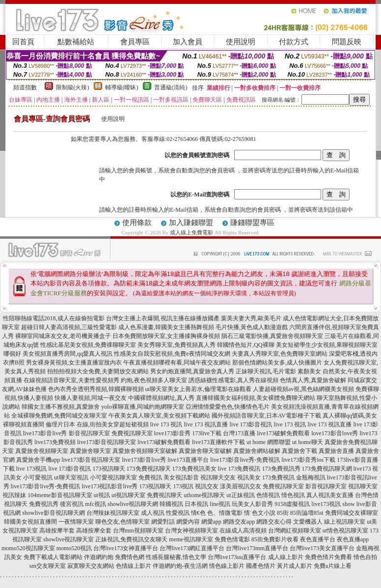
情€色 (198, 513)
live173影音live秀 (45, 433)
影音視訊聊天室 (326, 486)
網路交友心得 (274, 522)
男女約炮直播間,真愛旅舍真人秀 (192, 371)
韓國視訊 (171, 504)
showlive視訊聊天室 (68, 539)
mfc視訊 (95, 504)
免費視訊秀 (44, 504)
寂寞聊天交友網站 (91, 566)
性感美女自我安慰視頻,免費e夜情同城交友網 (172, 354)
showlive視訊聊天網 (133, 504)
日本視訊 (196, 504)
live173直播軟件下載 (218, 442)
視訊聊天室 (363, 486)
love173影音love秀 (335, 433)
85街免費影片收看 (275, 539)
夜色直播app (353, 539)
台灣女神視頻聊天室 (191, 531)
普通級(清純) (171, 87)
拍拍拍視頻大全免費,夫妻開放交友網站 (98, 371)
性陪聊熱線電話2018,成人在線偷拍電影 (54, 318)
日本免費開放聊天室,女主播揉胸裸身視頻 (166, 336)
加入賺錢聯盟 (191, 223)
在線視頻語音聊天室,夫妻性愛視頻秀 (71, 380)
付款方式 (294, 42)
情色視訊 (293, 495)
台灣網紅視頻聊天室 (295, 531)
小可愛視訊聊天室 (113, 477)
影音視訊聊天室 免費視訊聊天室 (111, 433)
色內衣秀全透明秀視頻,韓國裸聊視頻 (96, 389)
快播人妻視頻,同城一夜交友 (91, 398)
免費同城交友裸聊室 (352, 513)
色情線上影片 (134, 566)
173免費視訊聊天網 (327, 469)
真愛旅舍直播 (336, 451)
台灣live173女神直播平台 (126, 548)
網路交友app (239, 522)
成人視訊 (153, 513)
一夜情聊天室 (76, 522)
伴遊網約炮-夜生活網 (180, 566)
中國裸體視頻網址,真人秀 (161, 398)
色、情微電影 (225, 513)
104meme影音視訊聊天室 (60, 495)
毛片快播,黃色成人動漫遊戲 (252, 327)
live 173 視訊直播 (206, 424)
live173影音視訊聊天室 (107, 442)
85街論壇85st (307, 513)
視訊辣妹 (14, 495)
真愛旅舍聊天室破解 (205, 451)
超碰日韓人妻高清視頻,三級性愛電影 (69, 327)
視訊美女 (249, 477)
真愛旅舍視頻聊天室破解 (145, 451)
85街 (283, 513)
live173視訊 (326, 504)
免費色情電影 (232, 539)
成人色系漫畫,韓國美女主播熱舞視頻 (166, 327)
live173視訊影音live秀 (109, 486)
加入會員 (188, 42)
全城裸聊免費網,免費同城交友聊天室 (59, 416)
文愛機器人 (308, 522)
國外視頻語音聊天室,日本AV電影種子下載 (266, 416)
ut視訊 (102, 495)
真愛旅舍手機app (38, 460)
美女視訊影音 (181, 477)
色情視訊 (268, 495)
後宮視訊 (72, 504)
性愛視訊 (178, 513)
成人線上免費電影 (191, 232)
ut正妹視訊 (240, 495)
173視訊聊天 (109, 469)
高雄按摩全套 (94, 531)
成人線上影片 (286, 557)
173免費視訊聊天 (149, 469)
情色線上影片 (227, 566)
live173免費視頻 (55, 442)
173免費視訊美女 (194, 469)
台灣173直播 (239, 433)
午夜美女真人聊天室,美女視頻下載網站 (159, 416)
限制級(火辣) (73, 87)
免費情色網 (130, 557)
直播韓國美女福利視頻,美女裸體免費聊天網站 (256, 398)
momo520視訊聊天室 (28, 548)
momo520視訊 (74, 548)
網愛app (211, 522)
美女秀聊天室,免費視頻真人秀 (177, 345)
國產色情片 (261, 566)
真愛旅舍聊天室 (90, 451)
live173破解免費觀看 (283, 433)
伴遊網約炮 (99, 557)
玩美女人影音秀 (252, 504)
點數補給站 (76, 42)
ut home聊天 (308, 442)
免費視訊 (150, 477)
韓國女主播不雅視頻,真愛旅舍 (61, 407)
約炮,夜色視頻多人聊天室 (154, 380)
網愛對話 (163, 522)
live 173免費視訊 (239, 469)
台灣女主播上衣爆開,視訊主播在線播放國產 (163, 318)
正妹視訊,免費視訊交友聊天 (131, 539)
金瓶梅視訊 (311, 477)
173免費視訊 (278, 477)
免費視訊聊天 (164, 495)
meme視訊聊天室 (191, 539)
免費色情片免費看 (328, 557)
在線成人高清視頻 (243, 531)
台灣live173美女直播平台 (322, 548)
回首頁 (23, 42)
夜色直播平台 (318, 539)
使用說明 (241, 42)
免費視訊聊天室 (283, 486)
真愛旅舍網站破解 (257, 451)
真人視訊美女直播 (330, 495)
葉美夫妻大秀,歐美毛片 (251, 318)
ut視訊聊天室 (128, 495)
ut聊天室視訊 (71, 477)
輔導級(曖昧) (122, 87)
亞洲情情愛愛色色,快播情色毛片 (228, 407)
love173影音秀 (173, 433)
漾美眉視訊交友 (241, 486)
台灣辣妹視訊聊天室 (113, 513)
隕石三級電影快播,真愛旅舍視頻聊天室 (272, 336)
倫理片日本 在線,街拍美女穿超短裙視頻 (97, 424)
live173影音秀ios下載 (308, 460)
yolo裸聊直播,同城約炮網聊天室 (142, 407)
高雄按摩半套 (57, 531)
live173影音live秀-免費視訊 (245, 460)
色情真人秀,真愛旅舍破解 (313, 380)
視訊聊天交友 (218, 477)
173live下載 (207, 433)
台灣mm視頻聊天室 (138, 531)
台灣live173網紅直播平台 (192, 548)
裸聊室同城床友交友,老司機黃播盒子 (63, 336)
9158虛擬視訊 (292, 504)
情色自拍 (365, 557)
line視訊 (220, 504)
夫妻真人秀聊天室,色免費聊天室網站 (280, 354)
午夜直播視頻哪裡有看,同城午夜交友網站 (177, 363)
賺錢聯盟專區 (252, 223)
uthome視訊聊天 (204, 495)
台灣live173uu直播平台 (237, 557)
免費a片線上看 (333, 566)
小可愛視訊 (38, 477)
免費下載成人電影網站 (53, 557)
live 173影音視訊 (251, 424)
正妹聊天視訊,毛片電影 (266, 371)
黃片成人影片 (295, 566)
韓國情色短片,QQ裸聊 (245, 345)
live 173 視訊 (166, 424)
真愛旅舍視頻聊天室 (42, 451)
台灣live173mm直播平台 (257, 548)
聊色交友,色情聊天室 (122, 522)
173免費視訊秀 (281, 469)
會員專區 (135, 42)
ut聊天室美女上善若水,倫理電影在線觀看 (198, 389)
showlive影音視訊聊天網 (53, 513)
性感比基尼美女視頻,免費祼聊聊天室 (88, 345)
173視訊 (183, 486)
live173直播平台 (188, 460)
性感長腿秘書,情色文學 (176, 557)
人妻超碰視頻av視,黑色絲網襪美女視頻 (303, 389)
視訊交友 (207, 486)
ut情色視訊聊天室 (345, 531)
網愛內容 (188, 522)
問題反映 (347, 42)
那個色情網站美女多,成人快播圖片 (277, 363)
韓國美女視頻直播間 (30, 522)
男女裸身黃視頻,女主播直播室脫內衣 (74, 363)
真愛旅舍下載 (299, 451)
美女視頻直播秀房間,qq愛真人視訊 (68, 354)
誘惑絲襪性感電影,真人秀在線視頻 (233, 380)
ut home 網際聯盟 (269, 442)
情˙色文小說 (260, 513)
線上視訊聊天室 (345, 522)
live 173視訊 (32, 469)
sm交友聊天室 (48, 566)
